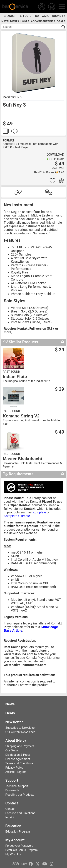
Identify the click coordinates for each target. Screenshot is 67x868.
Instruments (10, 21)
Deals (61, 21)
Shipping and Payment (20, 746)
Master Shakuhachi (22, 459)
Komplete (39, 512)
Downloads (12, 790)
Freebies (49, 21)
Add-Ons (37, 21)
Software (42, 16)
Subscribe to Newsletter (20, 728)
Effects (26, 16)
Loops (25, 21)
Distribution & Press (18, 755)
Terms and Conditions (19, 763)
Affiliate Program (16, 772)
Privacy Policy (14, 768)
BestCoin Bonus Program (22, 850)
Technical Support (17, 786)
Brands (9, 16)
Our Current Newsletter (20, 732)
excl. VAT (58, 168)
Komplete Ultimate (17, 516)
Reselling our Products (20, 795)
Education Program (18, 832)
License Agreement (18, 759)
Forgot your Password (19, 846)
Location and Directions (20, 813)
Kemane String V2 (21, 416)
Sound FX (59, 16)
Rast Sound (12, 97)
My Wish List (13, 854)
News (10, 704)
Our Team (12, 750)
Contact (10, 809)
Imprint (10, 817)
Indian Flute (15, 377)
